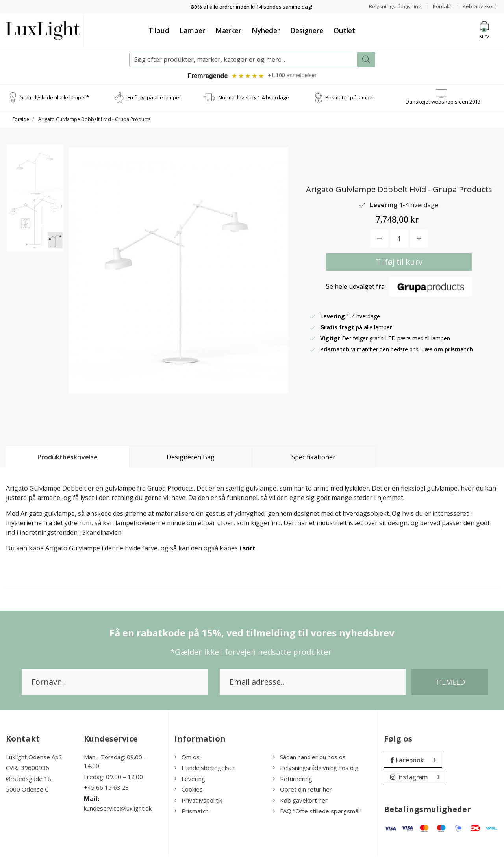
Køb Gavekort (478, 6)
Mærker (228, 30)
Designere (307, 30)
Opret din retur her (302, 790)
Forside (21, 120)
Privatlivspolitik (198, 801)
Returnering (293, 779)
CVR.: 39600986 (28, 768)
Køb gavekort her (300, 801)
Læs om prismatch (448, 350)
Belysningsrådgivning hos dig (316, 768)
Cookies (189, 790)
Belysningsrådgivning (391, 6)
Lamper (192, 30)
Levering (190, 779)
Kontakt (439, 6)
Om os (187, 758)
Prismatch (192, 812)
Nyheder (266, 30)
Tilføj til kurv (399, 263)
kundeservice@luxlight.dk (118, 809)
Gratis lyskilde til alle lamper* (54, 98)
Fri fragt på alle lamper (154, 98)
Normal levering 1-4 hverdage (254, 98)
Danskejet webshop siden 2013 (443, 102)
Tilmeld (450, 683)
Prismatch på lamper (350, 98)
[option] (35, 177)
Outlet (344, 30)
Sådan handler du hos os (309, 758)
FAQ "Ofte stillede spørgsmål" (317, 812)
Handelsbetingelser (205, 768)
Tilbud (159, 30)
